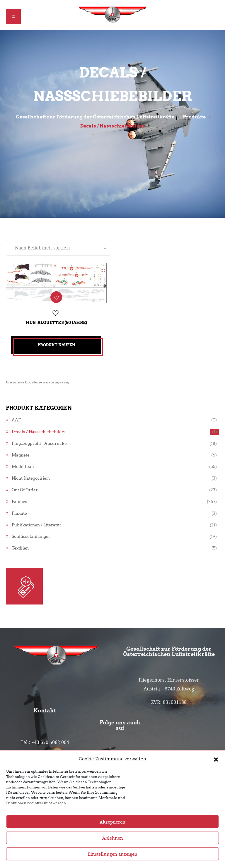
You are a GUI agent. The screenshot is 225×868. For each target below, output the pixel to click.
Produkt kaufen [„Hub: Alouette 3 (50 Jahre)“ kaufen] (56, 345)
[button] (216, 771)
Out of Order (25, 490)
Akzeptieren (112, 834)
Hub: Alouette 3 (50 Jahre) (56, 323)
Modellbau (23, 467)
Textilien (20, 548)
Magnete (21, 455)
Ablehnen (113, 850)
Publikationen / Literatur (37, 525)
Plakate (19, 513)
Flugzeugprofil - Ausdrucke (39, 444)
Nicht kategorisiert (31, 478)
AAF (16, 420)
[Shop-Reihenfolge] (58, 248)
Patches (19, 502)
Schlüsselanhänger (31, 537)
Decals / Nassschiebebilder (39, 432)
